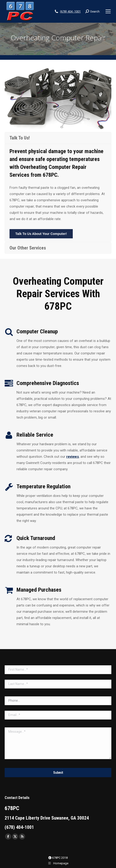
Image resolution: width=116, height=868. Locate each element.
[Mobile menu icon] (108, 11)
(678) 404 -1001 (70, 11)
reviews (73, 457)
